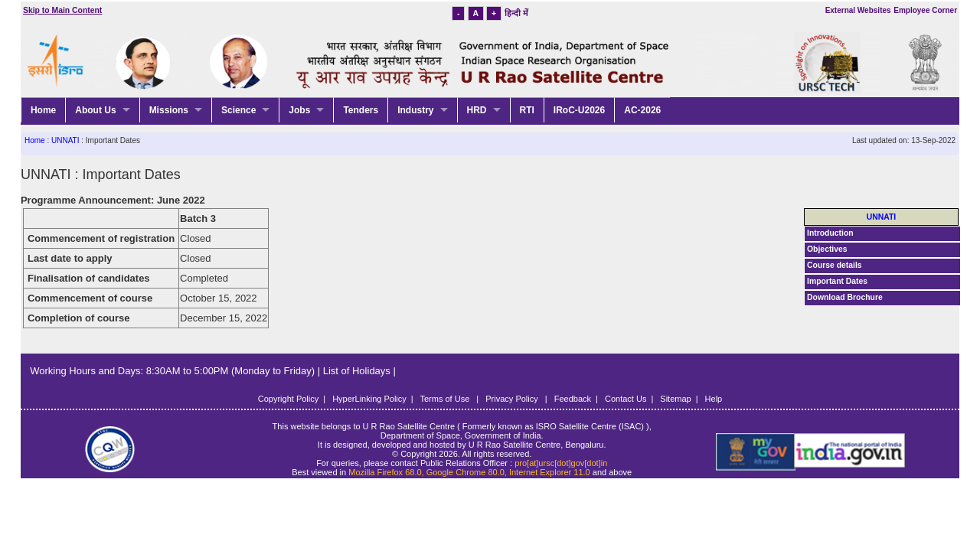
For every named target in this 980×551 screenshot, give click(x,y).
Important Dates (837, 281)
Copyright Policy (288, 399)
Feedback (573, 399)
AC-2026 (642, 110)
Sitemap (675, 399)
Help (714, 399)
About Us (95, 110)
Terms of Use (446, 399)
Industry (415, 110)
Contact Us (626, 399)
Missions (169, 110)
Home (43, 110)
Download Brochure (845, 297)
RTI (527, 110)
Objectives (827, 249)
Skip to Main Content (62, 10)
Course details (835, 265)
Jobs (299, 110)
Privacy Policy (513, 399)
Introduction (830, 233)
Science (238, 110)
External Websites (858, 10)
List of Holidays (358, 371)
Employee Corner (925, 10)
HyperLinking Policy (369, 399)
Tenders (361, 110)
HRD (477, 110)
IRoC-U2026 (579, 110)
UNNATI (65, 140)
